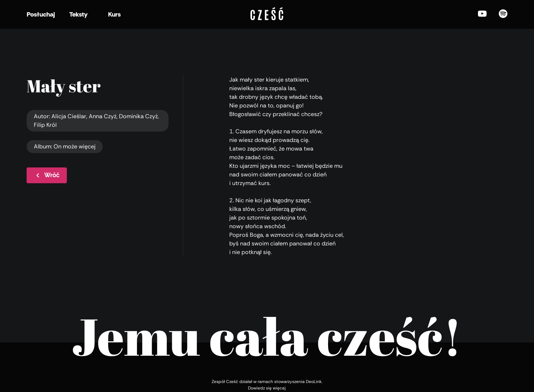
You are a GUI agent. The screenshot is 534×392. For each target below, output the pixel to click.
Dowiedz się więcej (267, 388)
